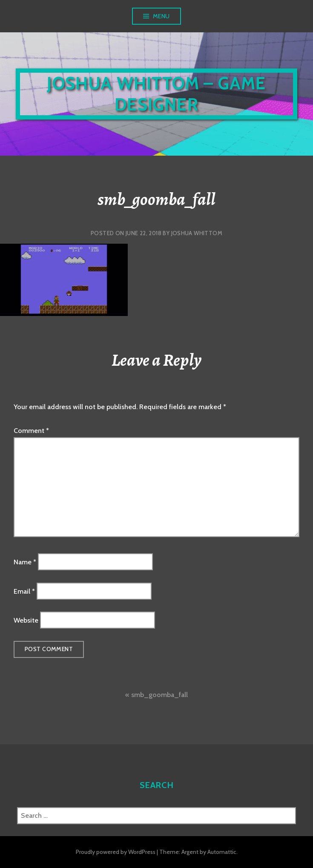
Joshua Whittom (197, 233)
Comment (31, 431)
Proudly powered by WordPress (116, 852)
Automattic (222, 852)
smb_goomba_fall (159, 695)
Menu (161, 16)
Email (24, 591)
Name (25, 562)
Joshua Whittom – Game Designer (156, 94)
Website (26, 620)
